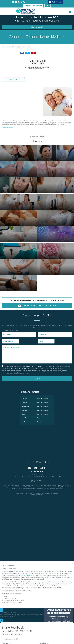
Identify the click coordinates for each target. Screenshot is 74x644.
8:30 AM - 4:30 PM (43, 398)
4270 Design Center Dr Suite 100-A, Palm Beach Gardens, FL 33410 (37, 477)
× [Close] (2, 610)
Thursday (24, 410)
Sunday (24, 422)
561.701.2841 (37, 468)
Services (9, 47)
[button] (33, 6)
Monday (24, 398)
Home (4, 47)
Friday (23, 414)
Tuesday (24, 402)
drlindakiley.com (29, 575)
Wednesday (25, 406)
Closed (39, 418)
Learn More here (8, 128)
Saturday (24, 418)
